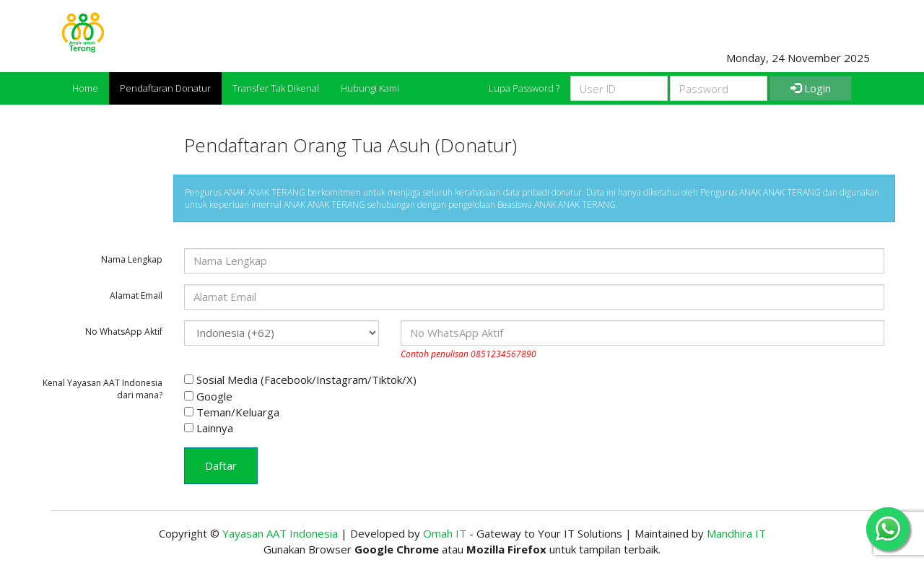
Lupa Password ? (524, 88)
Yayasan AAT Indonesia (280, 533)
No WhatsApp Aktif (124, 332)
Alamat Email (136, 295)
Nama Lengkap (132, 259)
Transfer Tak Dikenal (276, 88)
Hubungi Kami (370, 88)
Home (85, 88)
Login (811, 88)
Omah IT (445, 533)
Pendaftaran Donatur (165, 88)
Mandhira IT (736, 533)
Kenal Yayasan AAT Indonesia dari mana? (103, 389)
